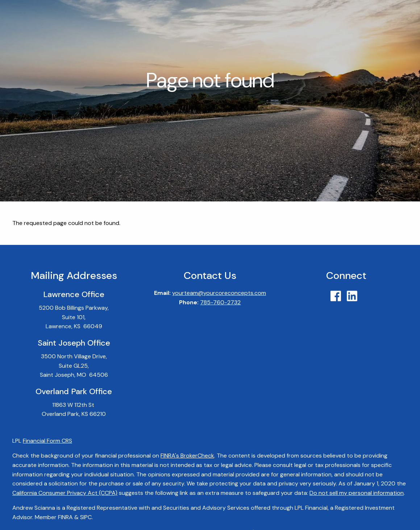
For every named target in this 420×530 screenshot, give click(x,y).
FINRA (65, 517)
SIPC (86, 517)
